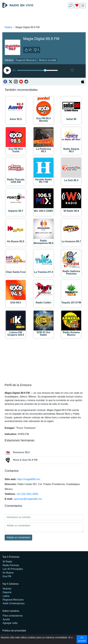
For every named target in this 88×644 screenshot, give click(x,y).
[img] (83, 6)
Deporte (7, 592)
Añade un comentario (18, 537)
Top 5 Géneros (10, 584)
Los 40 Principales (13, 569)
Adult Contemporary (14, 603)
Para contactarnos (13, 616)
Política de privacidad (14, 631)
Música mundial (48, 60)
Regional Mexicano (26, 60)
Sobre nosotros (11, 611)
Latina (6, 596)
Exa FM (7, 576)
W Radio (7, 562)
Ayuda (6, 619)
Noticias (7, 589)
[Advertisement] (44, 18)
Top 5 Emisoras (11, 557)
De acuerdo (82, 639)
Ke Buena (8, 573)
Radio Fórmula (11, 565)
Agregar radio (10, 623)
